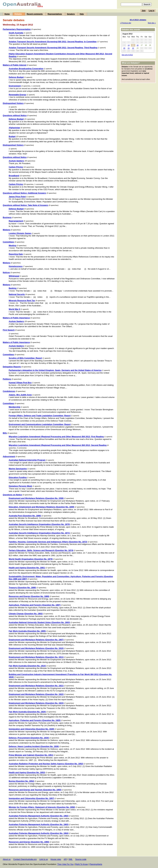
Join (144, 11)
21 (129, 48)
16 (137, 45)
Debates (18, 14)
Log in (152, 11)
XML (71, 859)
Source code (81, 859)
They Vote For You (65, 864)
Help (82, 14)
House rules (56, 859)
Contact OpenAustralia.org (25, 859)
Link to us (44, 859)
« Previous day (126, 23)
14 (129, 45)
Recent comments (35, 14)
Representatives (55, 14)
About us (7, 859)
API (65, 859)
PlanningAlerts (96, 864)
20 (124, 48)
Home (7, 14)
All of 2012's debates (138, 20)
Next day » (152, 23)
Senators (71, 14)
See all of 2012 (127, 55)
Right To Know (81, 864)
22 (133, 48)
